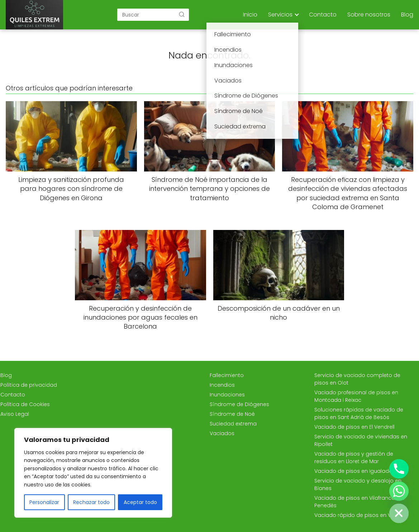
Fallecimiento (227, 375)
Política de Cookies (25, 404)
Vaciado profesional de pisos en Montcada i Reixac (356, 396)
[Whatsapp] (399, 491)
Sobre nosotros (369, 15)
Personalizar (44, 502)
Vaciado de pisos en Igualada (353, 471)
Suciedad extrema (233, 424)
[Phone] (399, 469)
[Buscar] (182, 14)
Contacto (323, 15)
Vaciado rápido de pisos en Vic (355, 515)
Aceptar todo (140, 502)
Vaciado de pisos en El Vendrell (354, 427)
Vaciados (222, 433)
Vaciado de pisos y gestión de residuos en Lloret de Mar (354, 458)
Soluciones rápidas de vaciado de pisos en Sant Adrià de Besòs (359, 413)
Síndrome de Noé (232, 414)
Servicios (280, 15)
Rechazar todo (91, 502)
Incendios (222, 385)
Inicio (250, 15)
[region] (93, 473)
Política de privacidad (29, 385)
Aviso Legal (15, 414)
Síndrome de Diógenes (239, 404)
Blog (407, 15)
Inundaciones (227, 395)
